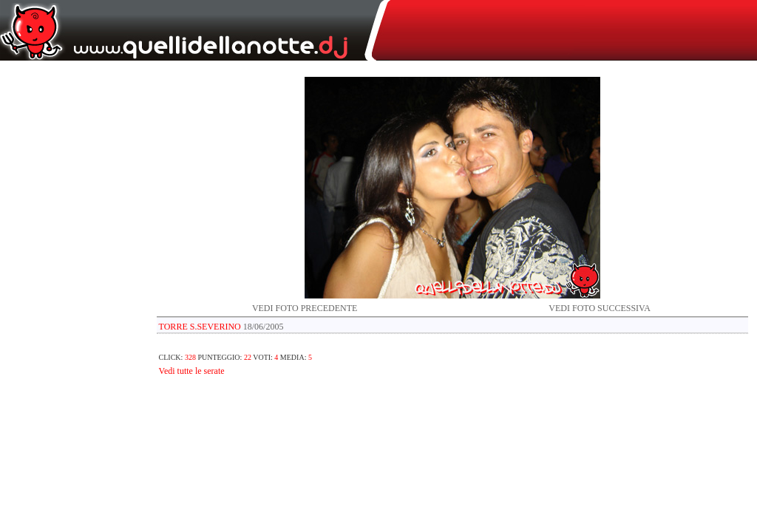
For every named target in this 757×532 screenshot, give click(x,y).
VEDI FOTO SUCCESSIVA (600, 308)
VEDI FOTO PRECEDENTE (305, 308)
